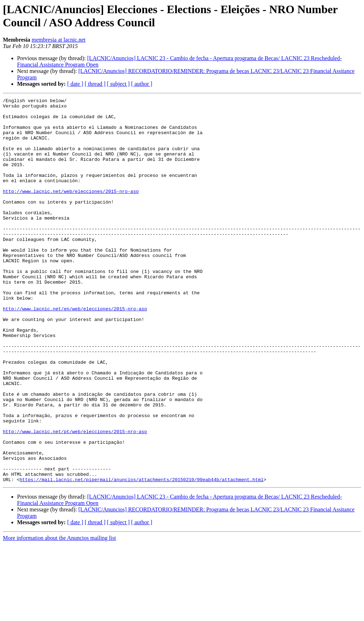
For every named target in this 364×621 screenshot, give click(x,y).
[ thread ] (95, 84)
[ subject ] (118, 84)
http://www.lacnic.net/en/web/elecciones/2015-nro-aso (75, 351)
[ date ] (75, 84)
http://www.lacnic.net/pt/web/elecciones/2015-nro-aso (75, 499)
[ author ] (142, 84)
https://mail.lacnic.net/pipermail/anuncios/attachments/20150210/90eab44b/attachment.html (141, 556)
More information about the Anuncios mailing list (59, 615)
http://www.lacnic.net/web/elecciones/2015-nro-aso (71, 210)
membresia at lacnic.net (58, 40)
